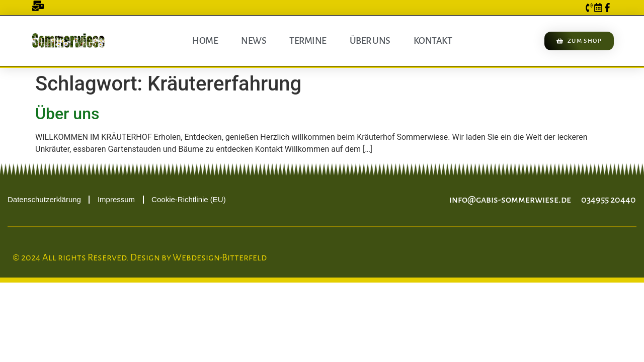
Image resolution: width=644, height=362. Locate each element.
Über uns (370, 41)
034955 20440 (609, 200)
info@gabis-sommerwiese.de (510, 200)
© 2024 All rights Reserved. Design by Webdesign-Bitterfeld (140, 257)
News (254, 41)
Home (205, 41)
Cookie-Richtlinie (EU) (189, 199)
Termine (308, 41)
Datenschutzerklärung (44, 199)
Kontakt (433, 41)
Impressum (116, 199)
